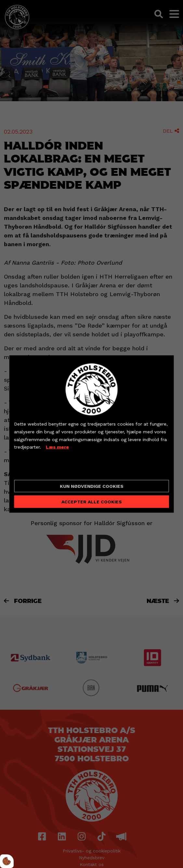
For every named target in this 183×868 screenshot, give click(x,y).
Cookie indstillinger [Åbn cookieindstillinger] (37, 469)
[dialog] (91, 434)
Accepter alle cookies (92, 501)
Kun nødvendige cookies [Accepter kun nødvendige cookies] (92, 486)
